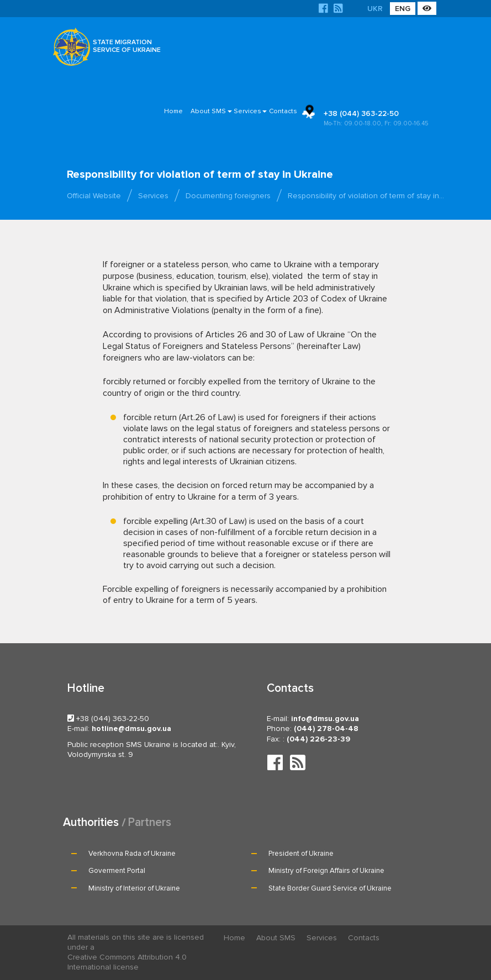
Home (173, 111)
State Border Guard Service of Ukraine (330, 888)
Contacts (283, 111)
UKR (375, 9)
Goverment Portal (117, 871)
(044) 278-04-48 (326, 729)
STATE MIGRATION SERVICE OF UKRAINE (127, 46)
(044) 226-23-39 (318, 739)
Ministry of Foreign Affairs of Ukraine (326, 871)
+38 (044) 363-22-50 (382, 118)
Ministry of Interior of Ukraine (134, 888)
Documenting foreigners (228, 196)
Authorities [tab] (91, 822)
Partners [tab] (150, 822)
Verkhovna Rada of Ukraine (132, 854)
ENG (403, 9)
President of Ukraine (301, 854)
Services (247, 111)
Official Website (94, 196)
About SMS (208, 111)
